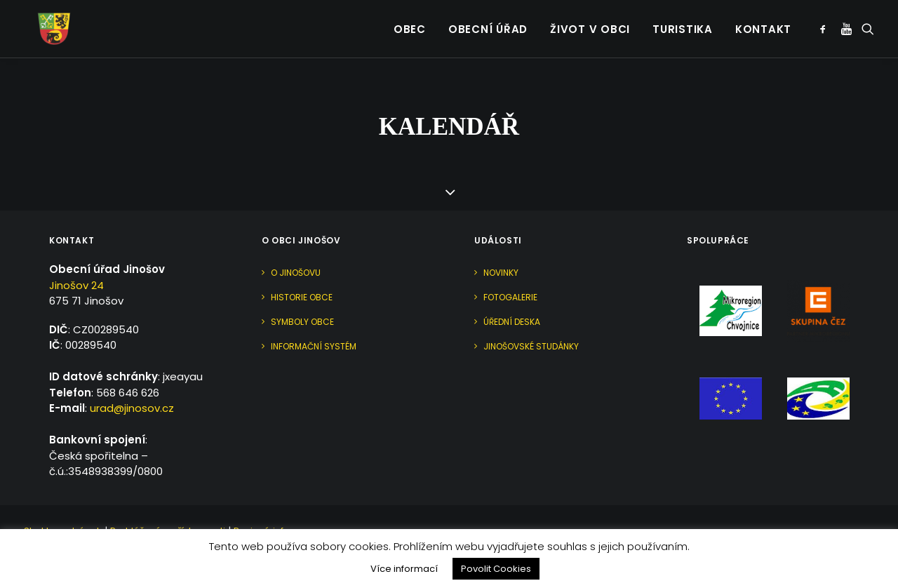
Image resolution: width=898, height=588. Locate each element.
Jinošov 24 (76, 285)
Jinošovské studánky (531, 346)
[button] (825, 21)
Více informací (404, 569)
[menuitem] (410, 21)
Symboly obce (302, 322)
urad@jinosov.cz (132, 408)
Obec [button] (410, 21)
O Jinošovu (296, 273)
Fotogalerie (510, 297)
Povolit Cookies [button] (496, 569)
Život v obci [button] (590, 21)
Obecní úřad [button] (488, 21)
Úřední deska (512, 322)
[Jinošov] (41, 21)
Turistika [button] (683, 21)
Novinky (501, 273)
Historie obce (302, 297)
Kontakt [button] (763, 21)
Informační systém (314, 346)
